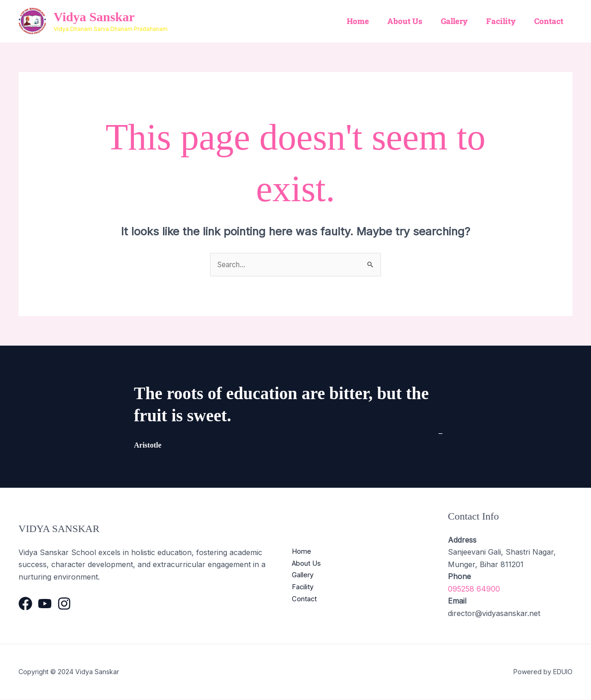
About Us (415, 21)
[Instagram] (64, 604)
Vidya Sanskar (94, 17)
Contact (550, 21)
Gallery (461, 21)
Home (370, 21)
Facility (505, 21)
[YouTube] (45, 604)
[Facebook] (25, 604)
